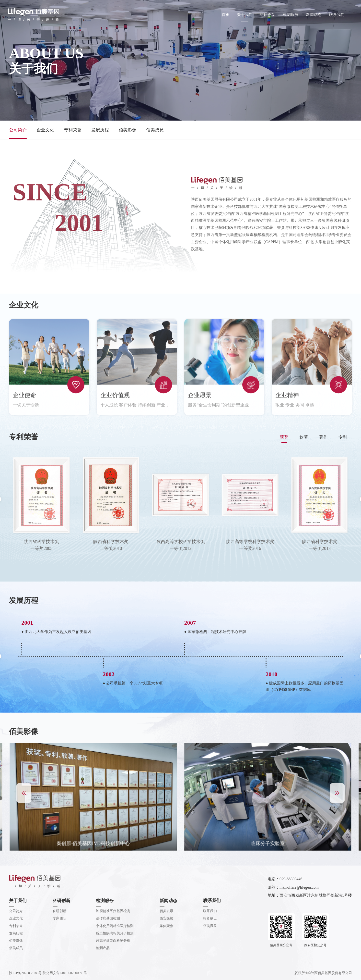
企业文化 (45, 130)
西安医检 (166, 918)
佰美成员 (155, 130)
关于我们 (245, 15)
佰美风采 (210, 926)
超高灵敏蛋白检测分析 (113, 941)
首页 (226, 15)
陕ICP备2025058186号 (25, 973)
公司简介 (18, 130)
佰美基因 (34, 15)
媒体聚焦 (166, 926)
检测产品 (103, 948)
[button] (24, 793)
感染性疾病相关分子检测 (115, 933)
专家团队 (59, 918)
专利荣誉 (73, 130)
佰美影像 (128, 130)
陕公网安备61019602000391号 (65, 973)
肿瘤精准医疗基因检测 (113, 911)
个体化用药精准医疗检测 (115, 926)
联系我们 (337, 15)
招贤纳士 (210, 918)
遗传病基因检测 (108, 918)
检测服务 (291, 15)
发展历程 (100, 130)
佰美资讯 (166, 911)
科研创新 (268, 15)
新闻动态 (314, 15)
